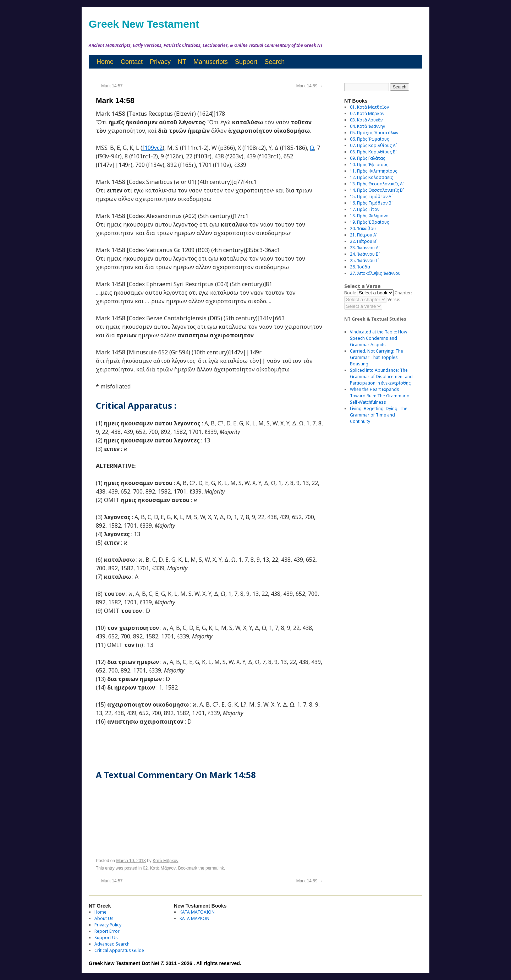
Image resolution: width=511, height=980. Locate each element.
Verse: (394, 300)
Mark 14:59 (310, 86)
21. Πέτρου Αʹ (364, 235)
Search (274, 62)
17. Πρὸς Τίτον (365, 209)
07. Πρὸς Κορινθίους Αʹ (373, 145)
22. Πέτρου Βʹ (364, 241)
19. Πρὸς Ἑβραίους (369, 222)
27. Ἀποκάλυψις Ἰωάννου (375, 273)
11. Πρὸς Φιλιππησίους (373, 171)
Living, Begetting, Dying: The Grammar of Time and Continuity (379, 415)
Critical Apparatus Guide (119, 950)
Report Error (107, 931)
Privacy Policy (108, 925)
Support (246, 62)
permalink (215, 868)
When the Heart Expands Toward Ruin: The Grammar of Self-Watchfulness (380, 396)
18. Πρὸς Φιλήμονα (369, 216)
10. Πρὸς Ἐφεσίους (369, 165)
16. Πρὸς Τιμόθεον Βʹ (371, 203)
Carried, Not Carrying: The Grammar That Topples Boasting (377, 357)
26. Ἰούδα (360, 267)
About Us (104, 918)
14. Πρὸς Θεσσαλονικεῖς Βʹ (377, 190)
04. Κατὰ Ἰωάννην (367, 126)
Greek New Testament (144, 24)
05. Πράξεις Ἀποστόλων (374, 133)
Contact (132, 62)
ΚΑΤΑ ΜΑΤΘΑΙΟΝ (197, 912)
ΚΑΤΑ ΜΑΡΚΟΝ (194, 918)
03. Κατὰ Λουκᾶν (366, 120)
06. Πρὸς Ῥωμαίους (369, 139)
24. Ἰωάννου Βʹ (365, 254)
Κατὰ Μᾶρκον (165, 861)
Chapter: (403, 293)
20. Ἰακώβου (363, 228)
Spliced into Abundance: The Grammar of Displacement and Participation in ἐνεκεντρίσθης (381, 377)
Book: (350, 293)
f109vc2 (152, 148)
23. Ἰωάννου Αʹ (365, 248)
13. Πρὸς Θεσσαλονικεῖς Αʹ (377, 184)
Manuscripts (211, 62)
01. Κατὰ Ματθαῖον (369, 107)
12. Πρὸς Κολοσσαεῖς (371, 177)
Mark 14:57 (109, 86)
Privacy (160, 62)
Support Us (106, 938)
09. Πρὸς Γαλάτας (367, 158)
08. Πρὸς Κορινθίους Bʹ (373, 152)
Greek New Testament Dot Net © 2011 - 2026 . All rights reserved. (165, 963)
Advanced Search (112, 944)
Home (105, 62)
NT (182, 62)
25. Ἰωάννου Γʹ (364, 260)
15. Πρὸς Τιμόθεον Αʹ (371, 197)
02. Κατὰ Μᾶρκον (159, 868)
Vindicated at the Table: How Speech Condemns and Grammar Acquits (378, 338)
